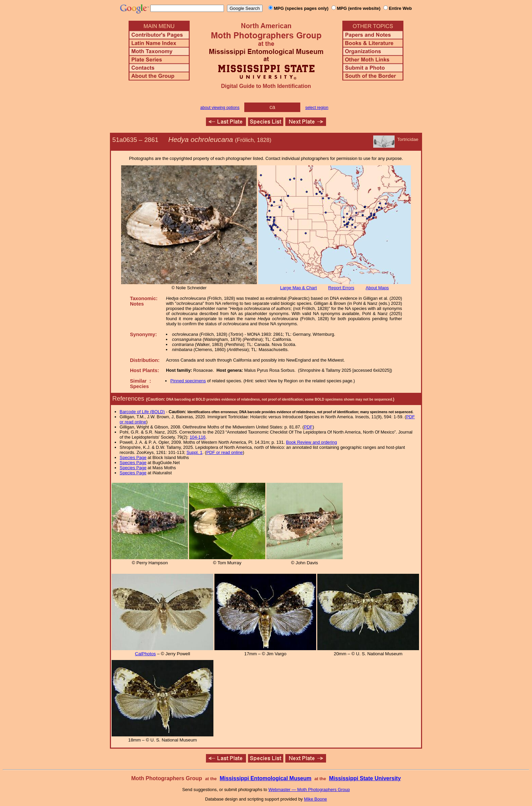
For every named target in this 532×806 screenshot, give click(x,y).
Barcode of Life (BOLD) (142, 412)
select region (317, 108)
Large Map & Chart (299, 288)
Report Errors (341, 288)
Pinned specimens (188, 381)
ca (272, 107)
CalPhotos (146, 654)
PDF (308, 427)
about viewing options (220, 108)
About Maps (377, 288)
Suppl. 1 (195, 452)
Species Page (133, 457)
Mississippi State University (365, 778)
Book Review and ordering (311, 442)
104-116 (198, 437)
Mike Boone (316, 799)
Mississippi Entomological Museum (265, 778)
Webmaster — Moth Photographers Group (309, 790)
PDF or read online (224, 452)
